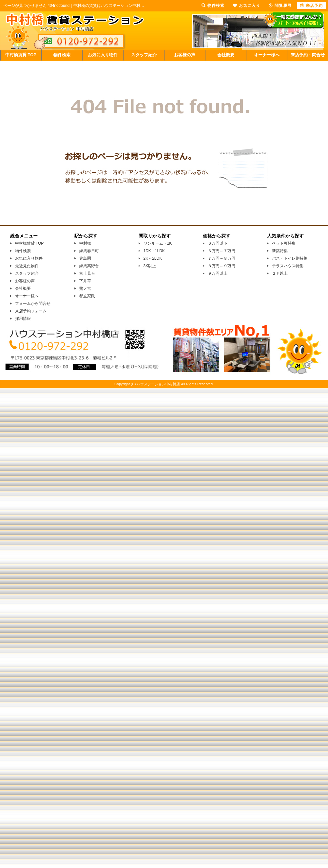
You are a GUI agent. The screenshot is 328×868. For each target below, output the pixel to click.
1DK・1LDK (154, 251)
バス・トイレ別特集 (290, 258)
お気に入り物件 (103, 55)
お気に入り (247, 6)
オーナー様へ (267, 55)
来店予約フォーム (31, 311)
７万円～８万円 (222, 258)
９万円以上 (218, 273)
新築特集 (280, 251)
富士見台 (87, 273)
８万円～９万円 (222, 266)
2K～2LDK (153, 258)
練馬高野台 (89, 266)
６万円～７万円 (222, 251)
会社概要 (226, 55)
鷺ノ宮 (85, 288)
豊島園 (85, 258)
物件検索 (62, 55)
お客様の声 (185, 55)
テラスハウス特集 (288, 266)
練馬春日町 (89, 251)
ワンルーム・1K (158, 243)
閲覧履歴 (280, 6)
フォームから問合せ (33, 304)
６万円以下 (218, 243)
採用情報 (23, 319)
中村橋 (85, 243)
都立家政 (87, 296)
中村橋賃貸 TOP (21, 55)
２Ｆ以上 (280, 273)
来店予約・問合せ (308, 55)
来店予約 (311, 6)
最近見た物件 (27, 266)
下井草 (85, 281)
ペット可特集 (284, 243)
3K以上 (150, 266)
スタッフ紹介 (144, 55)
